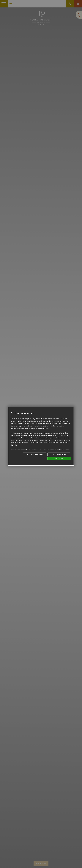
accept (59, 459)
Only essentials (59, 454)
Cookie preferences (35, 454)
